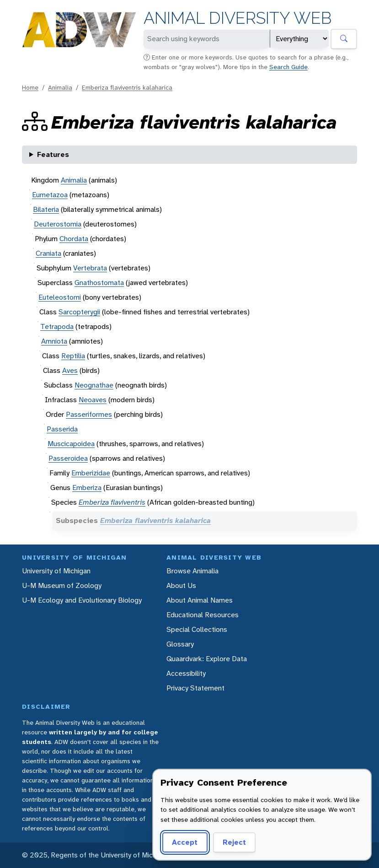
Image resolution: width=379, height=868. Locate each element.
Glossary (180, 644)
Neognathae (94, 385)
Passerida (62, 429)
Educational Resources (203, 615)
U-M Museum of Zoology (62, 585)
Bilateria (46, 209)
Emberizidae (91, 473)
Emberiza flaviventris (112, 502)
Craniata (48, 253)
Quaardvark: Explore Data (207, 659)
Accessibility (186, 673)
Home (30, 87)
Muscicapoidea (71, 444)
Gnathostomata (99, 283)
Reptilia (73, 356)
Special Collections (197, 629)
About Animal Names (200, 600)
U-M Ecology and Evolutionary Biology (82, 600)
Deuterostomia (58, 224)
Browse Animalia (192, 571)
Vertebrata (90, 268)
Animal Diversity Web (238, 18)
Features (53, 154)
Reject (234, 842)
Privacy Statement (195, 688)
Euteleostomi (60, 297)
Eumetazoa (50, 195)
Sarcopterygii (79, 312)
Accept (185, 842)
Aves (70, 370)
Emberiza (87, 488)
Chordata (74, 239)
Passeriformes (89, 414)
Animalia (60, 87)
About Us (181, 585)
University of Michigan (56, 571)
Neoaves (93, 400)
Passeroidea (68, 458)
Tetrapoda (57, 326)
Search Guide (288, 67)
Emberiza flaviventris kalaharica (127, 87)
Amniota (54, 341)
